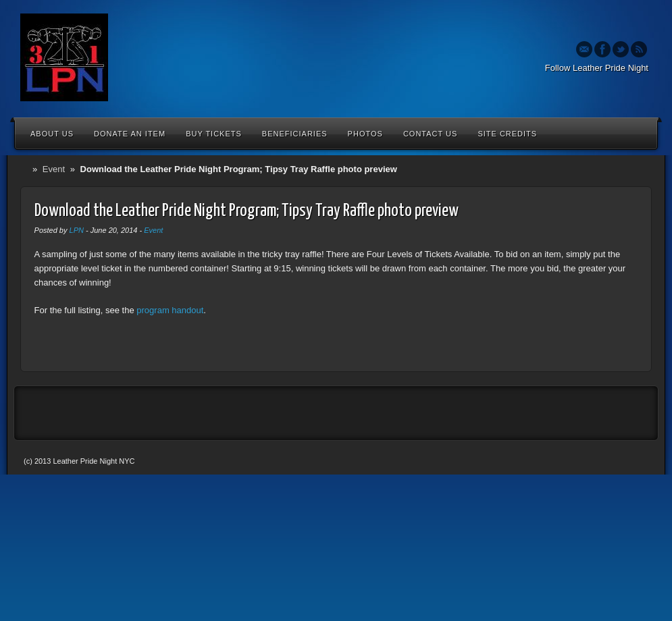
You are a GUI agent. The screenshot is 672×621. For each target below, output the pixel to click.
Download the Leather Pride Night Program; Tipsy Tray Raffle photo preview (247, 211)
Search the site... (640, 134)
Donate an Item (130, 134)
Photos (365, 134)
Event (54, 169)
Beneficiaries (295, 134)
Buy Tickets (214, 134)
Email (584, 49)
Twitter (621, 49)
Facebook (602, 49)
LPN (77, 230)
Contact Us (431, 134)
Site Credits (507, 134)
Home (26, 169)
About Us (52, 134)
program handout (170, 310)
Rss (639, 49)
